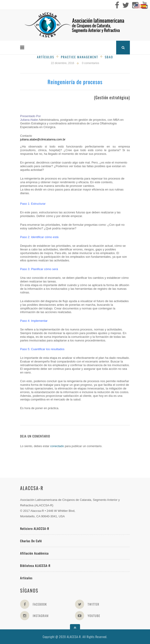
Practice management (79, 57)
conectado (57, 446)
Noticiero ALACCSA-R (35, 528)
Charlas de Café (31, 541)
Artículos (46, 57)
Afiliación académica (34, 553)
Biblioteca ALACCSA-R (35, 565)
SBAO (109, 57)
